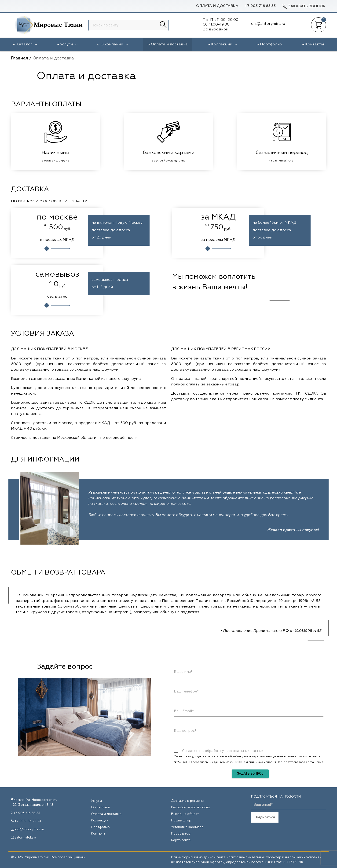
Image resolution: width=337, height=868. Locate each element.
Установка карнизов (187, 827)
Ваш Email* (184, 711)
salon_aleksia (25, 838)
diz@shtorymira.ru (30, 829)
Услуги (69, 44)
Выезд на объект (185, 814)
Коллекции (224, 44)
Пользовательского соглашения (300, 762)
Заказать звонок (304, 6)
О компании (114, 44)
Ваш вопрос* (185, 731)
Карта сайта (181, 840)
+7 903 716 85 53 (260, 6)
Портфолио (271, 44)
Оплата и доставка (217, 6)
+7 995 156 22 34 (28, 821)
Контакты (315, 44)
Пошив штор (181, 820)
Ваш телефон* (186, 691)
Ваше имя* (183, 672)
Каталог (27, 44)
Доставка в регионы (188, 801)
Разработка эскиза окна (190, 807)
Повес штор (181, 834)
